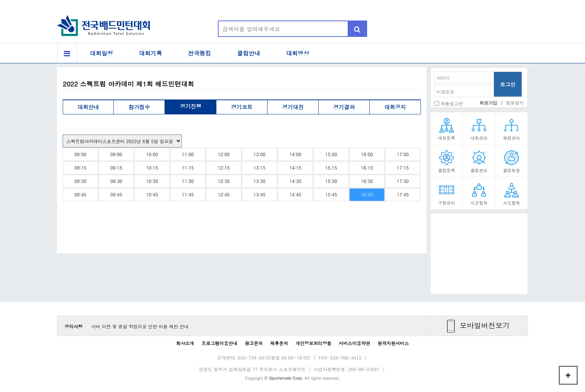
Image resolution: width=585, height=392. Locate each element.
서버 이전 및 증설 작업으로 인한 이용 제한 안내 (140, 326)
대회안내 (88, 107)
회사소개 (185, 343)
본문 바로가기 (0, 0)
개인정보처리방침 (313, 343)
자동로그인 (452, 103)
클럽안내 (249, 53)
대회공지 (395, 107)
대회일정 (101, 53)
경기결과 (344, 107)
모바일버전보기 (485, 325)
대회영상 (298, 53)
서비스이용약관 (354, 343)
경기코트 (242, 107)
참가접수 (139, 107)
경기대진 (293, 107)
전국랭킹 (200, 53)
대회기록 (151, 53)
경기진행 (191, 106)
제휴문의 (279, 343)
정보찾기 (515, 103)
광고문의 (254, 343)
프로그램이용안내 (219, 343)
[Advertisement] (479, 256)
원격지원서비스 (393, 343)
